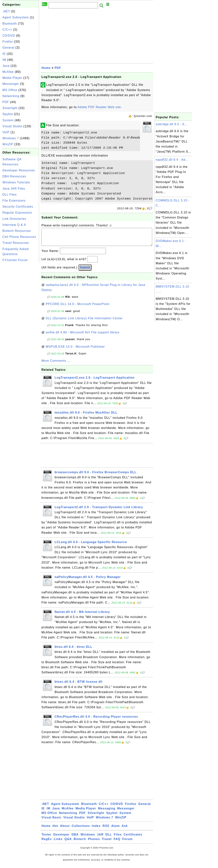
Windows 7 (11, 138)
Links (58, 843)
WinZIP (8, 144)
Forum (127, 843)
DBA (75, 838)
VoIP (6, 132)
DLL (109, 838)
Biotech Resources (17, 231)
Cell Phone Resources (19, 237)
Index (96, 830)
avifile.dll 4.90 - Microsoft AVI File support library (83, 336)
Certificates (133, 838)
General (8, 48)
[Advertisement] (20, 320)
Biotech (80, 843)
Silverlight (10, 108)
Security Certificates (18, 207)
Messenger (11, 84)
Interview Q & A (14, 225)
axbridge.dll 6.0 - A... (172, 124)
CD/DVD (9, 36)
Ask (125, 830)
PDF (6, 102)
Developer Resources (19, 170)
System (8, 120)
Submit (85, 271)
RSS (106, 830)
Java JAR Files (14, 189)
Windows (88, 838)
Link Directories (14, 219)
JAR (100, 838)
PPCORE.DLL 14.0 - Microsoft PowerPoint (78, 308)
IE (4, 54)
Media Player (12, 78)
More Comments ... (56, 364)
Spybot (8, 114)
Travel (107, 843)
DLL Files (10, 195)
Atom (115, 830)
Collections (81, 830)
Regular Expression (17, 213)
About (65, 830)
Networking (11, 96)
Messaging (107, 812)
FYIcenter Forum (15, 260)
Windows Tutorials (16, 182)
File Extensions (14, 201)
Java (6, 66)
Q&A (68, 843)
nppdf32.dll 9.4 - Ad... (172, 160)
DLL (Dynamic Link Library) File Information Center (84, 322)
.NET (6, 11)
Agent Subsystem (16, 17)
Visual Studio (12, 126)
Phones (94, 843)
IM (4, 60)
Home (46, 68)
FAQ (117, 843)
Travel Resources (16, 243)
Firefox (8, 42)
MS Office (10, 90)
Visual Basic (51, 821)
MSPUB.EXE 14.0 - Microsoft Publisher (75, 350)
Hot (55, 830)
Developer (61, 838)
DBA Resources (14, 176)
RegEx (47, 843)
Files (118, 838)
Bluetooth (10, 24)
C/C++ (7, 30)
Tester (46, 838)
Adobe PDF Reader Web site (99, 107)
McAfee (8, 72)
